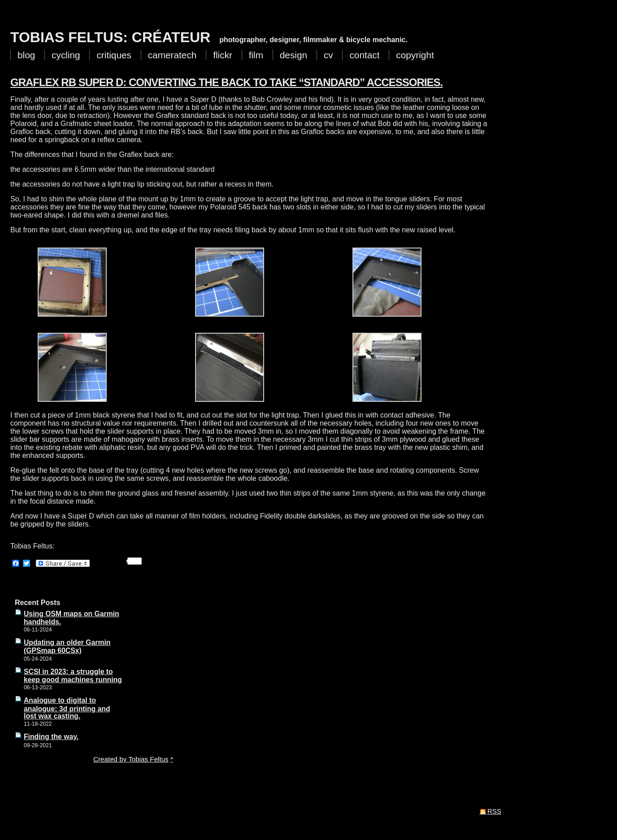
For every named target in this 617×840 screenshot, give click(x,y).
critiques (114, 55)
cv (328, 55)
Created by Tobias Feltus (131, 759)
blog (26, 55)
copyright (415, 55)
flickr (223, 55)
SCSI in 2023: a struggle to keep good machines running (73, 676)
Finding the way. (51, 737)
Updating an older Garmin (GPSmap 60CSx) (67, 646)
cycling (66, 55)
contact (364, 55)
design (293, 55)
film (256, 55)
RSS (494, 811)
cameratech (172, 55)
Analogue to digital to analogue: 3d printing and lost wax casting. (67, 708)
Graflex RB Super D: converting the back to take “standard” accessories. (226, 82)
